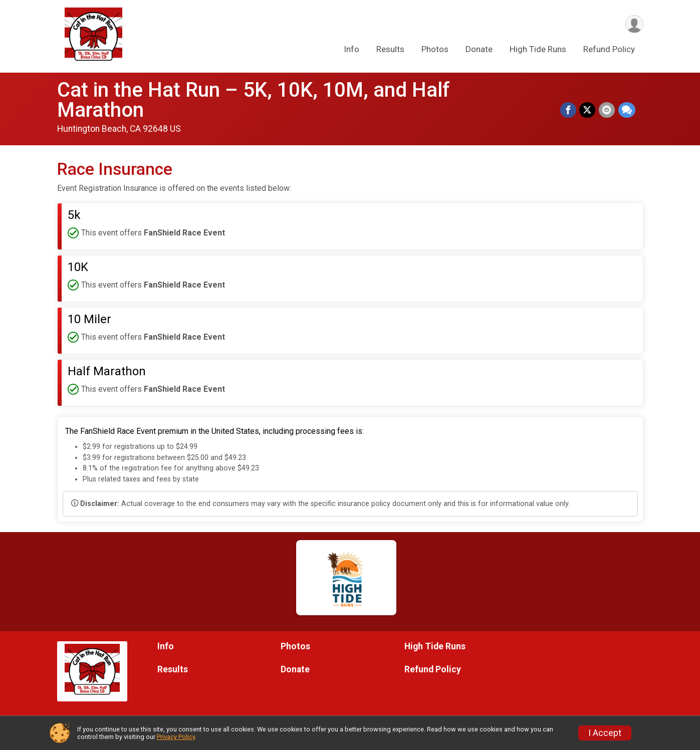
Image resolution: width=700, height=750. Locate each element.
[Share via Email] (607, 110)
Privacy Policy (176, 737)
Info (352, 50)
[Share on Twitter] (588, 110)
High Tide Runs (538, 50)
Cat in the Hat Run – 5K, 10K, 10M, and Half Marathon (254, 100)
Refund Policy (609, 50)
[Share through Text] (627, 110)
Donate (479, 50)
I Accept (605, 733)
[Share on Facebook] (569, 110)
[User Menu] (634, 24)
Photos (435, 50)
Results (390, 50)
